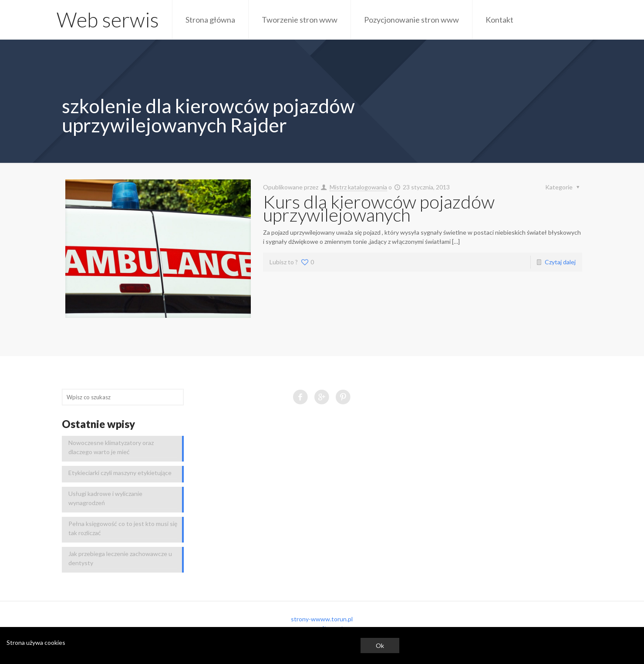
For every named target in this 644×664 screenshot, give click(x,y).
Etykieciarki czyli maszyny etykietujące (120, 473)
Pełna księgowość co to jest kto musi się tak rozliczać (123, 528)
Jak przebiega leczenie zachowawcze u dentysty (120, 558)
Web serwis (108, 20)
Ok (380, 645)
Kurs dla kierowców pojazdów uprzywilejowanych (379, 208)
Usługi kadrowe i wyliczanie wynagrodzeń (105, 498)
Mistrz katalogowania (358, 187)
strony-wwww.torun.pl (322, 619)
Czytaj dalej (560, 262)
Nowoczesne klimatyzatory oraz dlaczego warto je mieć (111, 447)
